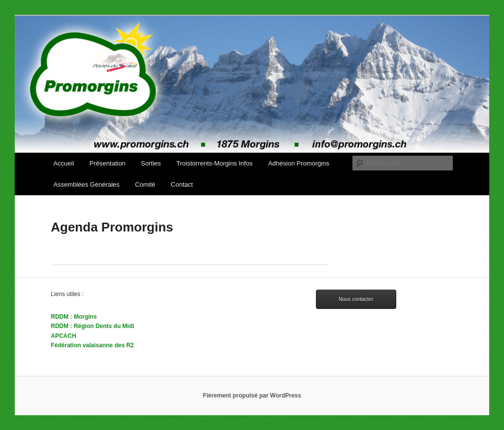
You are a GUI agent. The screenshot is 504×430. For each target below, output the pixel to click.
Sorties (151, 163)
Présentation (108, 163)
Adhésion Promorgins (299, 163)
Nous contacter (356, 299)
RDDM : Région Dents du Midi (92, 326)
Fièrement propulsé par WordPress (252, 396)
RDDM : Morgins (74, 317)
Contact (182, 184)
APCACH (63, 336)
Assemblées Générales (86, 184)
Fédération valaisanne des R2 (92, 345)
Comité (145, 184)
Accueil (63, 163)
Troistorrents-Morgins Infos (214, 163)
